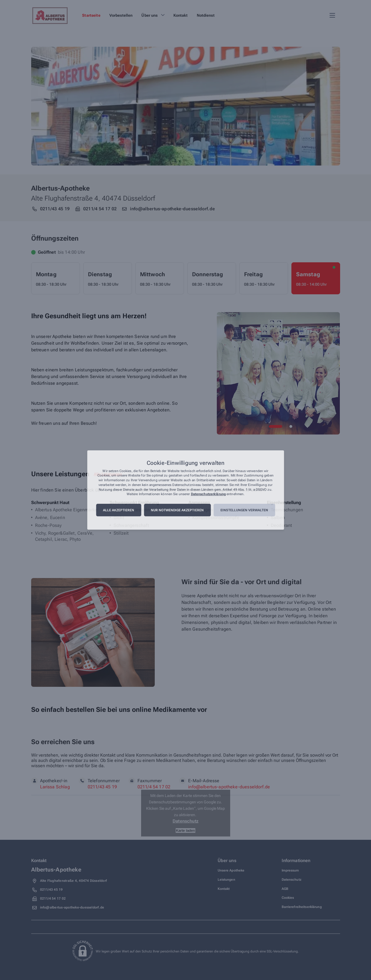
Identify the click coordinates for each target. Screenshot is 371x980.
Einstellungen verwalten (244, 510)
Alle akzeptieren (119, 510)
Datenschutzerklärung (208, 494)
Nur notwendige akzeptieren (177, 510)
